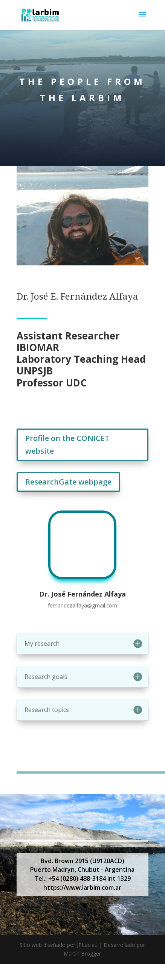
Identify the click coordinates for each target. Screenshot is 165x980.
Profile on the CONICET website (67, 445)
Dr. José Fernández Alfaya (82, 594)
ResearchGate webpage (68, 482)
